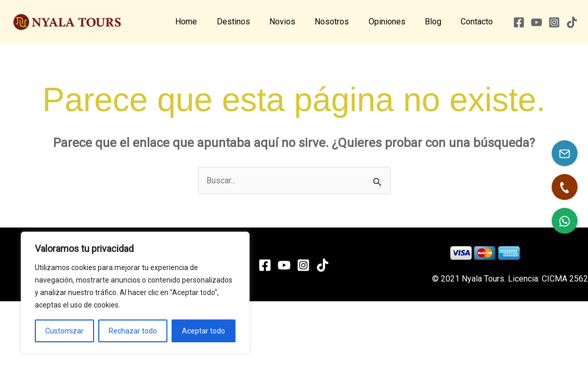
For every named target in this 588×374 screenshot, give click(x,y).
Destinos (249, 22)
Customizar (64, 331)
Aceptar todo (204, 331)
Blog (437, 22)
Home (204, 22)
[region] (135, 292)
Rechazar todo (133, 331)
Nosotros (342, 22)
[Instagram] (554, 22)
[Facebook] (519, 22)
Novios (295, 22)
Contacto (478, 22)
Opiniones (394, 22)
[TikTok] (572, 22)
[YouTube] (537, 22)
